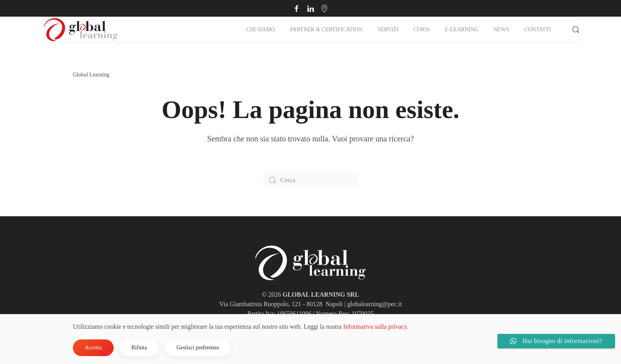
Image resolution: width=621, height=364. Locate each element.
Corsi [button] (422, 30)
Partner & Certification (327, 30)
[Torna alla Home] (81, 30)
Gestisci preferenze (198, 348)
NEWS (501, 30)
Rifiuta (139, 348)
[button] (576, 30)
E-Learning (462, 30)
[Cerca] (310, 180)
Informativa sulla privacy (375, 327)
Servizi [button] (388, 30)
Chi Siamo (261, 30)
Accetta (93, 348)
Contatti (538, 30)
